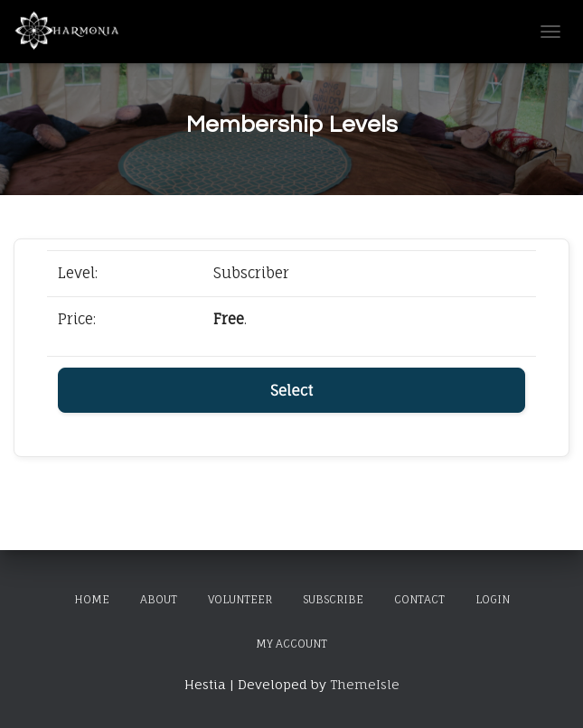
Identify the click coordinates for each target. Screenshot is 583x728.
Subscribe (333, 599)
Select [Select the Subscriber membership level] (291, 390)
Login (493, 599)
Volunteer (240, 599)
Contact (419, 599)
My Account (291, 644)
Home (92, 599)
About (159, 599)
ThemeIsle (365, 684)
